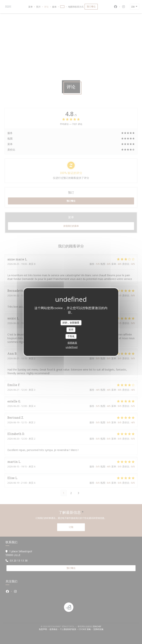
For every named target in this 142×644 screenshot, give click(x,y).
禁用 (71, 330)
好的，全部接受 (71, 323)
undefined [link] (72, 347)
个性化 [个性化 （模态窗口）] (71, 336)
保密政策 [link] (72, 343)
